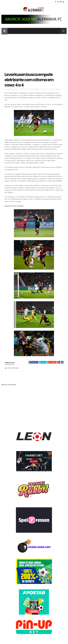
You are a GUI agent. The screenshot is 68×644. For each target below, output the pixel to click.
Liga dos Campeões (55, 90)
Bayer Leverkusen (43, 90)
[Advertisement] (34, 49)
